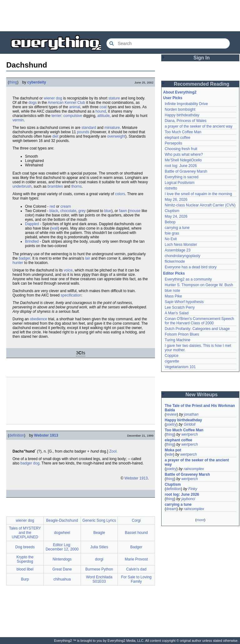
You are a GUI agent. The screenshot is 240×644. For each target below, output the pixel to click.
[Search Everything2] (168, 43)
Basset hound (136, 533)
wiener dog (53, 98)
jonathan (191, 414)
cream (65, 206)
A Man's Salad (177, 313)
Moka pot (173, 450)
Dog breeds (25, 547)
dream (171, 509)
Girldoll (190, 424)
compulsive (73, 116)
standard (89, 128)
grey (82, 211)
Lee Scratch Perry (180, 307)
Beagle (99, 533)
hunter (18, 263)
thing (13, 82)
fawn (123, 211)
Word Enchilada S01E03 (99, 579)
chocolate (68, 211)
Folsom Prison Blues (182, 334)
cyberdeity (37, 82)
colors (120, 194)
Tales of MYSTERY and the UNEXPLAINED (25, 533)
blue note (172, 291)
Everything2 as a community (188, 279)
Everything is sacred (182, 177)
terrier (56, 116)
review (171, 414)
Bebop (170, 222)
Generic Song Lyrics (99, 520)
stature (114, 98)
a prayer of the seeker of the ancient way (199, 126)
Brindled (32, 241)
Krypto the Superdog (25, 559)
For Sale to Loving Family (136, 579)
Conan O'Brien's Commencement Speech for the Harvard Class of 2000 (200, 321)
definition (17, 435)
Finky (193, 489)
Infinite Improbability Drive (186, 104)
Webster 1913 (46, 435)
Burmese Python (99, 569)
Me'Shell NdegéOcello (183, 160)
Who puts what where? (184, 155)
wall (55, 228)
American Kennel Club (66, 103)
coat (103, 107)
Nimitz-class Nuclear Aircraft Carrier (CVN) (200, 205)
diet (55, 136)
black (54, 211)
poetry (171, 424)
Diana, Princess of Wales (186, 121)
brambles (55, 186)
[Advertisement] (120, 16)
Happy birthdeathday (182, 115)
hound (100, 111)
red (52, 206)
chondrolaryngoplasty (182, 256)
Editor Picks (174, 273)
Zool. (114, 451)
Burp (25, 579)
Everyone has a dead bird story (191, 267)
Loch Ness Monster (181, 245)
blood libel (25, 569)
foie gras (172, 233)
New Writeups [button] (202, 395)
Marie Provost (136, 559)
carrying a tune (177, 228)
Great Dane (62, 569)
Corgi (136, 520)
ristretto (171, 188)
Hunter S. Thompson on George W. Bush (199, 285)
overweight (116, 136)
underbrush (22, 186)
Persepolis (173, 143)
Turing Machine (177, 340)
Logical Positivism (180, 183)
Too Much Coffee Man (183, 132)
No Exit (171, 239)
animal (75, 107)
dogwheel (62, 533)
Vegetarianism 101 (180, 367)
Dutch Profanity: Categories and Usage (197, 329)
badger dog (30, 463)
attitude (103, 116)
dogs (32, 103)
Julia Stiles (99, 547)
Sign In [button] (202, 58)
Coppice (172, 356)
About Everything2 (180, 92)
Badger (136, 547)
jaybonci (188, 499)
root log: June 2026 (181, 166)
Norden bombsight (180, 109)
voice (68, 270)
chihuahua (62, 579)
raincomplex (194, 469)
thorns (76, 186)
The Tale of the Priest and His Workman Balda (200, 408)
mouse (135, 211)
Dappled (32, 224)
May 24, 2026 (176, 216)
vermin (18, 120)
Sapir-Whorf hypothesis (184, 302)
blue (108, 211)
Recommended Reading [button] (202, 84)
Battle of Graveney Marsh (186, 171)
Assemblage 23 (178, 250)
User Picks (173, 98)
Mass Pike (173, 296)
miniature (112, 128)
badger (25, 258)
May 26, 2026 (176, 200)
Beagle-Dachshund (62, 520)
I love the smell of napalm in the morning (198, 194)
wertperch (190, 434)
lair (87, 258)
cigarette (172, 361)
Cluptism (172, 211)
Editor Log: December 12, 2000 (62, 547)
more (200, 520)
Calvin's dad (136, 569)
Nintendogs (62, 559)
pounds (83, 132)
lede (170, 454)
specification (71, 295)
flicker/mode (175, 261)
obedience (38, 319)
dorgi (99, 559)
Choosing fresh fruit (181, 149)
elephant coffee (177, 138)
